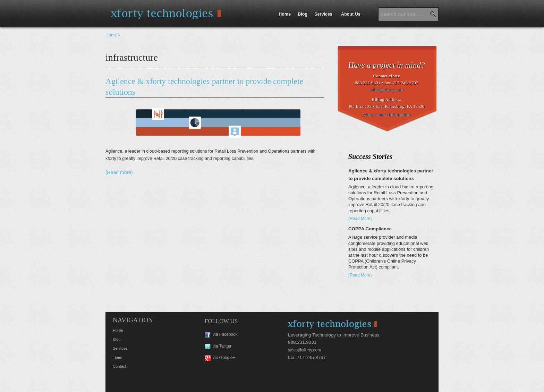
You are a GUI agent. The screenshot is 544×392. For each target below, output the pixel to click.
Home (285, 14)
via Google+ (224, 358)
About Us (351, 14)
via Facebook (225, 334)
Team (117, 357)
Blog (303, 14)
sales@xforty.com (387, 89)
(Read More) (360, 219)
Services (323, 14)
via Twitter (222, 346)
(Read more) (119, 172)
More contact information (386, 114)
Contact (120, 366)
